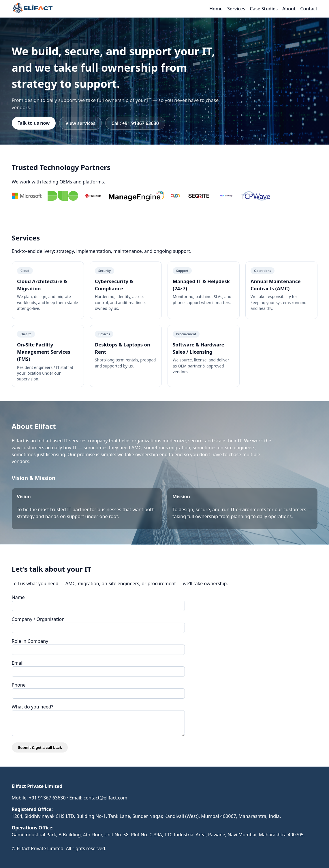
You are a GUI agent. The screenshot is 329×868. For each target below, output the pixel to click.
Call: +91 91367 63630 (135, 123)
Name (18, 597)
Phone (19, 685)
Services (236, 9)
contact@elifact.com (106, 798)
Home (216, 9)
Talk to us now (34, 123)
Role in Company (30, 641)
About (289, 9)
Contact (309, 9)
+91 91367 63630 (47, 798)
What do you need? (33, 707)
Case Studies (264, 9)
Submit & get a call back (40, 747)
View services (80, 123)
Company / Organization (38, 619)
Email (18, 663)
